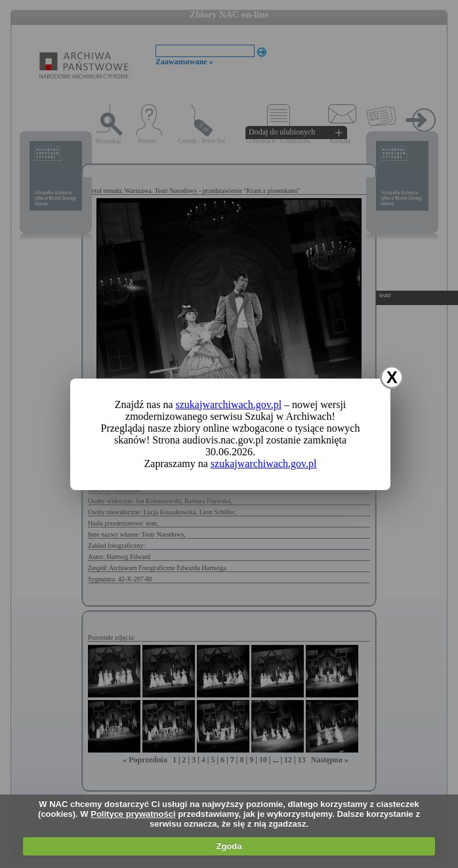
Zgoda (229, 846)
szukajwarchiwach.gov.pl (229, 404)
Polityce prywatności (133, 814)
